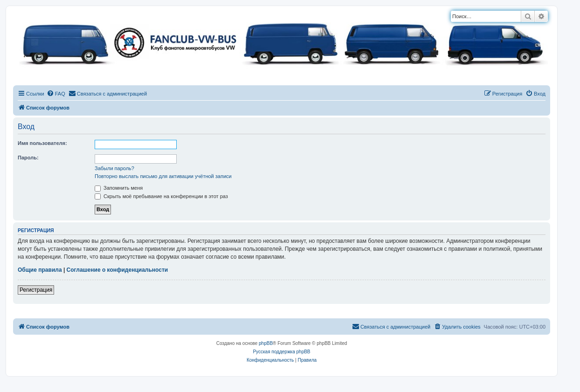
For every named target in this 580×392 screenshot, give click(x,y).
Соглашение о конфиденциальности (117, 270)
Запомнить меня (119, 188)
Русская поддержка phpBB (281, 352)
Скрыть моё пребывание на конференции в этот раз (161, 196)
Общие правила (40, 270)
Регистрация (36, 290)
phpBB (266, 343)
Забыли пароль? (114, 168)
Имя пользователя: (42, 143)
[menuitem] (56, 94)
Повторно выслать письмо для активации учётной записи (163, 176)
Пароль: (28, 158)
